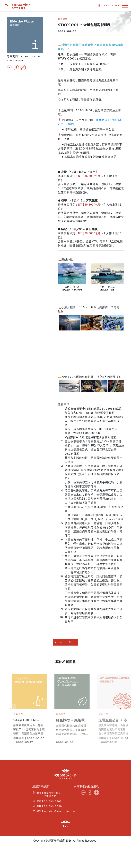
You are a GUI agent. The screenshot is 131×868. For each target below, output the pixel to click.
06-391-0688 (53, 806)
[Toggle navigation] (124, 6)
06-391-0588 (53, 801)
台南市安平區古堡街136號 (53, 794)
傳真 (39, 806)
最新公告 (27, 714)
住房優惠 (63, 19)
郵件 (39, 811)
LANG (109, 5)
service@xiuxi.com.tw (59, 811)
